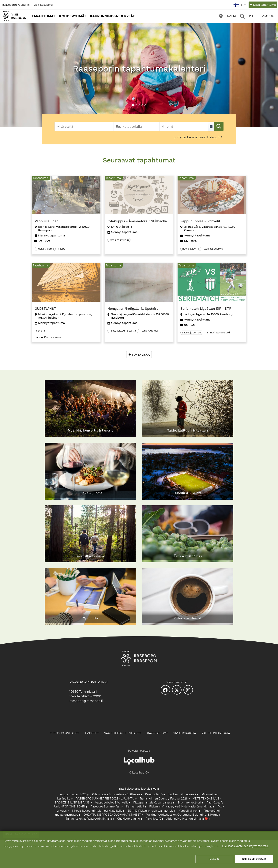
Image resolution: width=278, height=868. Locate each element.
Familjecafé (154, 819)
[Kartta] (228, 16)
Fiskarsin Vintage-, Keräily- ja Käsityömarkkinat (181, 807)
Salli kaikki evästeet (254, 859)
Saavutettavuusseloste (123, 733)
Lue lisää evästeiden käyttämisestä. (245, 846)
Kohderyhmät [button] (73, 16)
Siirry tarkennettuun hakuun (197, 137)
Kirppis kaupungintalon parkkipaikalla (98, 811)
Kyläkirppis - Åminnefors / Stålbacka (116, 794)
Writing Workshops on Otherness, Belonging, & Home (183, 815)
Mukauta (214, 859)
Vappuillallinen (189, 811)
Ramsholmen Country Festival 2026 (164, 799)
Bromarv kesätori (190, 803)
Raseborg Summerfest (106, 807)
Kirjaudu (266, 16)
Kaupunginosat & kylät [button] (112, 16)
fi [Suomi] (240, 4)
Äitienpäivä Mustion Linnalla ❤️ (187, 819)
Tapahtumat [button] (43, 16)
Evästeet (92, 733)
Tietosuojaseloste (65, 733)
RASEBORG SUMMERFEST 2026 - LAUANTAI (105, 799)
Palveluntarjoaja (216, 733)
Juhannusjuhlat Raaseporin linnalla (89, 819)
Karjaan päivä (135, 807)
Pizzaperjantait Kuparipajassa (153, 803)
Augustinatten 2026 (74, 794)
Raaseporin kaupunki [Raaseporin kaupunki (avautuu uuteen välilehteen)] (16, 5)
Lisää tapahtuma (264, 5)
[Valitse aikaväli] (211, 126)
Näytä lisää (141, 355)
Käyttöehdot (157, 733)
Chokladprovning (129, 819)
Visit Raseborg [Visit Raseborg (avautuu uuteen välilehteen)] (43, 5)
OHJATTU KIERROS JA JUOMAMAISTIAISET (113, 815)
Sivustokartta (185, 733)
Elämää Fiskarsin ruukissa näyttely (151, 811)
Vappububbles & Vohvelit (112, 803)
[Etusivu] (14, 16)
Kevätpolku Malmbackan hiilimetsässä (171, 794)
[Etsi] (246, 16)
